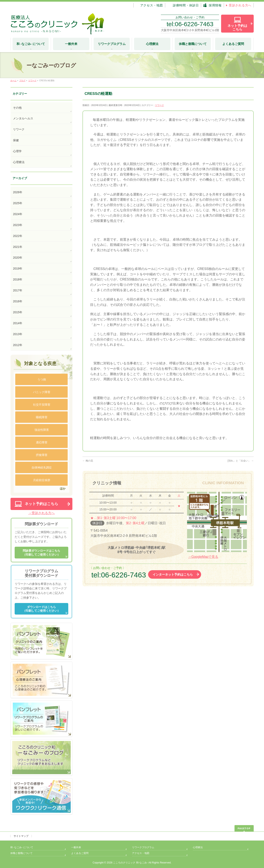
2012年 (18, 345)
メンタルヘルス (23, 118)
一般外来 (76, 847)
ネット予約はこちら (41, 504)
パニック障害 (42, 392)
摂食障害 (42, 455)
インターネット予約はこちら (173, 574)
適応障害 (42, 442)
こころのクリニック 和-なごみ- (130, 863)
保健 (16, 140)
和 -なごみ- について (22, 847)
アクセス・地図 (141, 853)
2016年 (18, 301)
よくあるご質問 (80, 853)
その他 (17, 108)
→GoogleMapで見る (203, 557)
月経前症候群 (42, 480)
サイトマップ (21, 836)
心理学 (17, 151)
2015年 (18, 312)
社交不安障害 (42, 405)
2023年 (18, 225)
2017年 (18, 290)
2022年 (18, 236)
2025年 (18, 203)
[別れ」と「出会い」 (241, 461)
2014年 (18, 323)
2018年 (18, 279)
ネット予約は (237, 28)
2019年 (18, 269)
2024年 (18, 214)
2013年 (18, 334)
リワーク (159, 105)
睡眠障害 (42, 417)
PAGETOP (244, 828)
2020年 (18, 258)
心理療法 (19, 162)
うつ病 (42, 379)
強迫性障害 (42, 430)
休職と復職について (21, 853)
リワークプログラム (143, 847)
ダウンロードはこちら (41, 609)
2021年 (18, 247)
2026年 (18, 192)
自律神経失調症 (42, 468)
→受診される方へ (41, 513)
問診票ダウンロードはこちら (41, 553)
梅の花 (88, 461)
